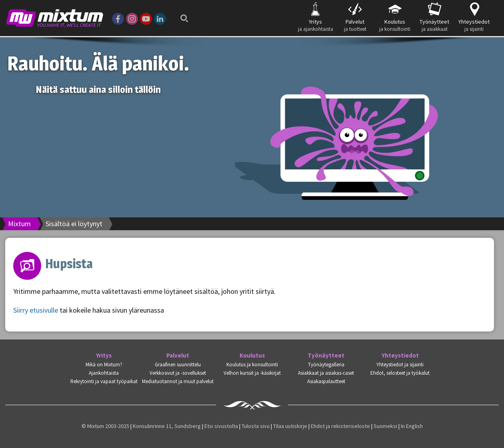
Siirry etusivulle (36, 310)
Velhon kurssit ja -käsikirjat (252, 373)
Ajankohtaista (104, 373)
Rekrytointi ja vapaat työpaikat (104, 381)
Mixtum (19, 224)
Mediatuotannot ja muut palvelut (178, 381)
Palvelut (178, 356)
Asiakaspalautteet (326, 381)
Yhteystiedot (400, 356)
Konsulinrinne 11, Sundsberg (167, 426)
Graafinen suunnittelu (178, 365)
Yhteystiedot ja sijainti (400, 365)
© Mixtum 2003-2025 (105, 426)
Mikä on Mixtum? (104, 365)
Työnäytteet (326, 356)
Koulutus (252, 356)
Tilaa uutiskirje (290, 426)
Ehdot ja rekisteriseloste (340, 426)
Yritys (104, 356)
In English (412, 426)
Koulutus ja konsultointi (252, 365)
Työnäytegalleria (326, 365)
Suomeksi (385, 426)
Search (182, 16)
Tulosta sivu (256, 426)
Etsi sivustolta (221, 426)
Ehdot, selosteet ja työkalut (400, 373)
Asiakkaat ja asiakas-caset (326, 373)
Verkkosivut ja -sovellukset (178, 373)
